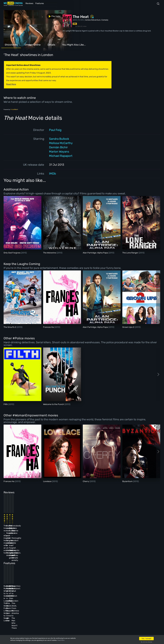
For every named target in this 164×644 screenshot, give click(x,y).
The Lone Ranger (130, 253)
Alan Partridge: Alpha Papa (96, 253)
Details (51, 44)
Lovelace (47, 481)
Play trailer (13, 15)
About (58, 590)
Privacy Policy (62, 608)
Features (40, 3)
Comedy (105, 20)
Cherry (86, 481)
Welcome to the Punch (54, 404)
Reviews (29, 3)
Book (25, 596)
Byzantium (128, 481)
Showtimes (11, 44)
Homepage (27, 590)
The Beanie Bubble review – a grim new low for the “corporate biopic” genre (92, 522)
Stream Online (33, 44)
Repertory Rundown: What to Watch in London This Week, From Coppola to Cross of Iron (56, 562)
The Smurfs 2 (10, 327)
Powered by (11, 109)
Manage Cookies (62, 614)
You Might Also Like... (74, 44)
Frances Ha (49, 327)
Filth (6, 404)
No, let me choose (146, 642)
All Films (26, 602)
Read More (61, 640)
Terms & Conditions (64, 602)
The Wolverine (50, 253)
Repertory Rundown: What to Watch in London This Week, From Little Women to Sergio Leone (19, 562)
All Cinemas (43, 590)
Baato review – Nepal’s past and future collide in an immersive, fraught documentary (54, 522)
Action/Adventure (93, 20)
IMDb (52, 173)
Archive (59, 596)
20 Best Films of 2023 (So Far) (91, 560)
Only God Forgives (12, 253)
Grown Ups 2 (128, 327)
